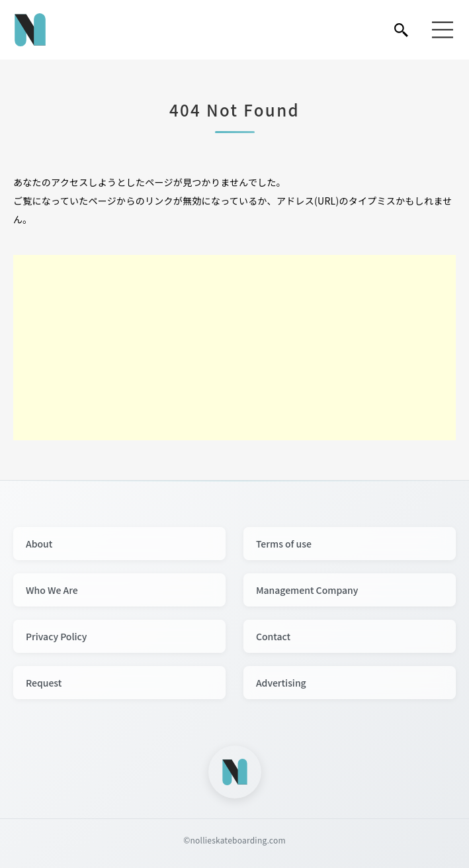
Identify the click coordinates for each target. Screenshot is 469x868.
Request (44, 683)
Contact (273, 636)
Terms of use (284, 544)
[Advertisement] (234, 348)
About (39, 544)
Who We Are (52, 590)
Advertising (281, 683)
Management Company (307, 590)
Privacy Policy (56, 636)
